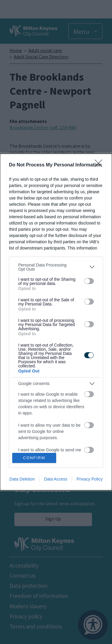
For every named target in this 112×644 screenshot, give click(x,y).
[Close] (100, 165)
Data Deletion (22, 479)
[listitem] (56, 267)
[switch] (89, 281)
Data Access (56, 479)
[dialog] (56, 322)
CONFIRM (34, 458)
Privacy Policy (89, 479)
